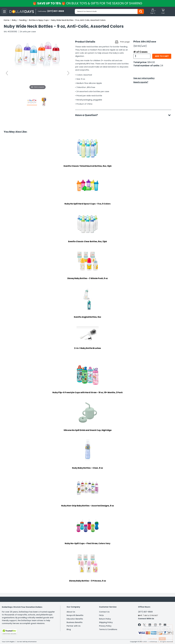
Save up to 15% (88, 3)
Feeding (23, 20)
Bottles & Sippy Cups (39, 20)
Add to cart (162, 56)
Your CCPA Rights (8, 642)
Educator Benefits (75, 619)
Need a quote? (141, 82)
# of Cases (140, 52)
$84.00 (151, 62)
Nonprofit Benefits (75, 615)
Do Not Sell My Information (27, 642)
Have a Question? (88, 115)
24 (162, 65)
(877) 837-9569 (145, 612)
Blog (69, 629)
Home (7, 20)
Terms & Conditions (108, 629)
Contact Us (104, 612)
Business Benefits (75, 622)
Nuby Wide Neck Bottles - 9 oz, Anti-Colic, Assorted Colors (78, 20)
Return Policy (105, 619)
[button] (153, 11)
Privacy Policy (105, 626)
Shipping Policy (106, 622)
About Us (71, 612)
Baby (14, 20)
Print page (125, 42)
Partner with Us (74, 626)
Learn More (152, 639)
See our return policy (144, 78)
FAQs (101, 615)
